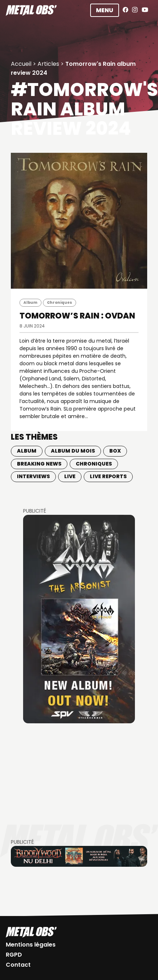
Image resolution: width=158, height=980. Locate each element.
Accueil (21, 64)
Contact (18, 965)
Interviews (33, 476)
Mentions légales (31, 945)
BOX (115, 451)
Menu (105, 10)
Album (30, 303)
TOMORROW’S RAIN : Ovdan (77, 316)
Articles (48, 64)
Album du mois (73, 451)
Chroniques (60, 303)
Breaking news (39, 464)
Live (70, 476)
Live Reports (108, 476)
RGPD (14, 955)
